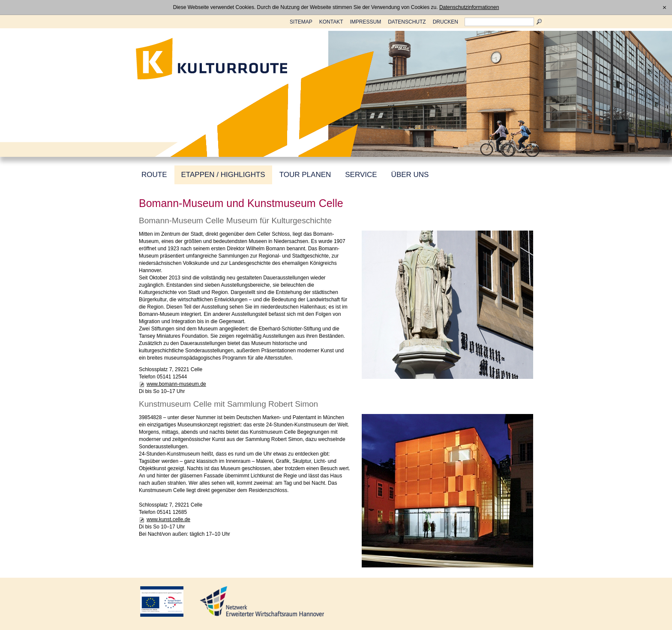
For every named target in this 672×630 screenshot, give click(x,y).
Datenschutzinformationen (469, 7)
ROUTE (154, 175)
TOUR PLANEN (305, 175)
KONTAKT (331, 22)
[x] (664, 7)
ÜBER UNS (410, 175)
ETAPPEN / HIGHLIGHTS (223, 175)
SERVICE (361, 175)
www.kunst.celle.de (168, 519)
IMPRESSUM (366, 22)
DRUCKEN (445, 22)
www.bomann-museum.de (176, 384)
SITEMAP (301, 22)
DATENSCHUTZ (407, 22)
